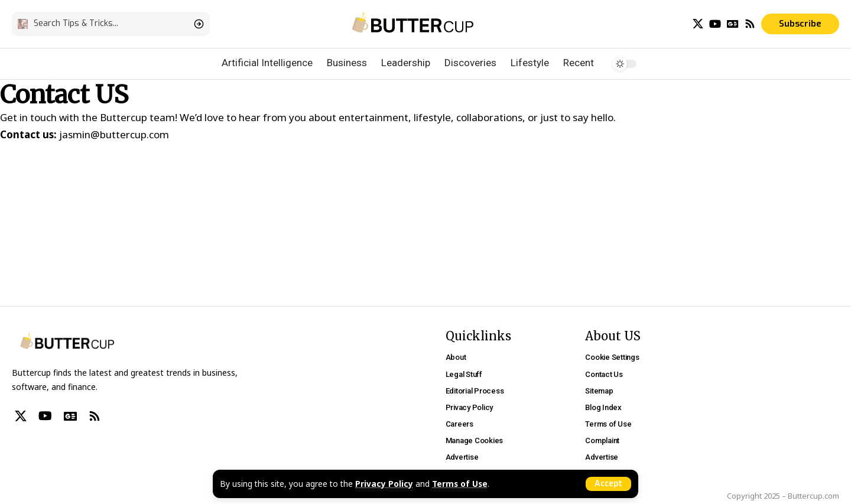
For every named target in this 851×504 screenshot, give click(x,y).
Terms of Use (460, 484)
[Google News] (733, 24)
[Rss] (750, 24)
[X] (698, 24)
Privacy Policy (384, 484)
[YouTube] (715, 24)
